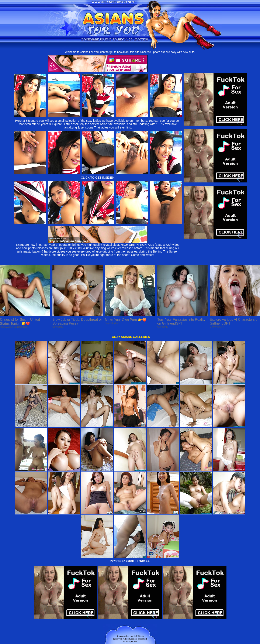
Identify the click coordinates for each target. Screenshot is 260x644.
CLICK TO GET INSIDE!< (98, 178)
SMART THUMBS (138, 561)
